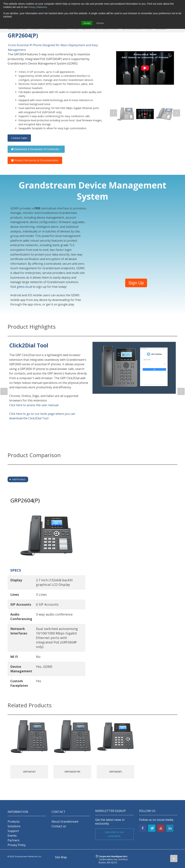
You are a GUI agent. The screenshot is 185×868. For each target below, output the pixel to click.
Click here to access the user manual (34, 405)
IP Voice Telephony (81, 29)
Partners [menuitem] (14, 840)
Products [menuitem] (14, 822)
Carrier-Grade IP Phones (106, 29)
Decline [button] (101, 23)
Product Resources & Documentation (35, 160)
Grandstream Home (17, 29)
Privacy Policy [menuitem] (17, 845)
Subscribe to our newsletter (114, 834)
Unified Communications (56, 29)
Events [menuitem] (12, 836)
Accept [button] (86, 23)
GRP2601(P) (29, 772)
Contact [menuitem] (58, 812)
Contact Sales (19, 138)
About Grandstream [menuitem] (65, 822)
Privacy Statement (39, 7)
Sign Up (136, 283)
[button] (113, 113)
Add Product (19, 479)
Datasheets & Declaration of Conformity (36, 149)
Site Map (61, 857)
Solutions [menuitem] (14, 826)
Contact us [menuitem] (59, 826)
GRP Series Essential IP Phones (137, 29)
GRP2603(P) (115, 772)
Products (35, 29)
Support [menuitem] (13, 831)
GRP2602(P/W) (72, 772)
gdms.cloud (24, 287)
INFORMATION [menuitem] (18, 812)
